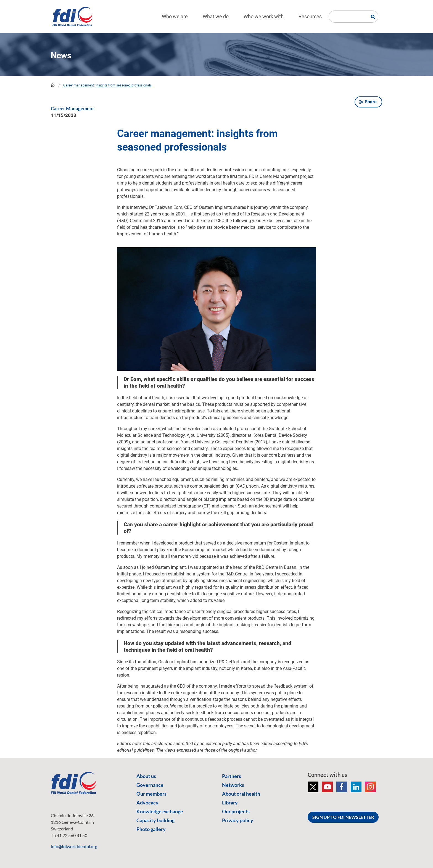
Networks (233, 785)
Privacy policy (238, 820)
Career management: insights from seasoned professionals (107, 85)
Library (230, 803)
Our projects (236, 811)
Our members (151, 794)
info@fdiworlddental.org (74, 846)
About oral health (241, 794)
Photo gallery (151, 829)
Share (371, 102)
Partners (232, 776)
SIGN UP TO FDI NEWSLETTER (343, 817)
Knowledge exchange (160, 811)
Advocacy (147, 803)
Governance (150, 785)
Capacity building (155, 820)
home (53, 85)
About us (146, 776)
